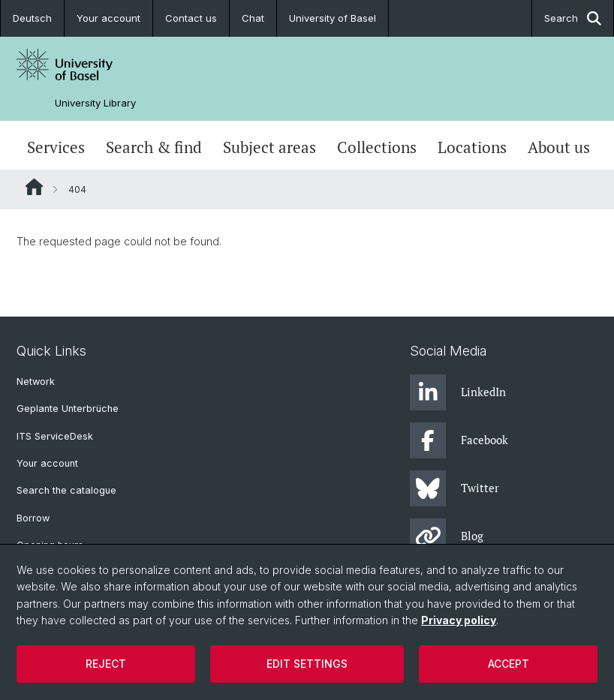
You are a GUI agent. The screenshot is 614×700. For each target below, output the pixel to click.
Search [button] (573, 18)
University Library (95, 103)
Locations (472, 147)
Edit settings (307, 664)
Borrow (33, 518)
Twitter (454, 488)
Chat (253, 18)
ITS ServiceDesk (55, 436)
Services (56, 147)
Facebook (459, 440)
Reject (106, 664)
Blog (447, 536)
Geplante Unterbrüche (68, 409)
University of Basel (333, 18)
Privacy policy (459, 620)
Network (36, 382)
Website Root (34, 187)
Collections (377, 147)
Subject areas (269, 147)
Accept (509, 664)
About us (559, 147)
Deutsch (32, 18)
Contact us (191, 18)
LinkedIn (458, 392)
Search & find (154, 147)
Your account (108, 18)
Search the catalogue (66, 490)
